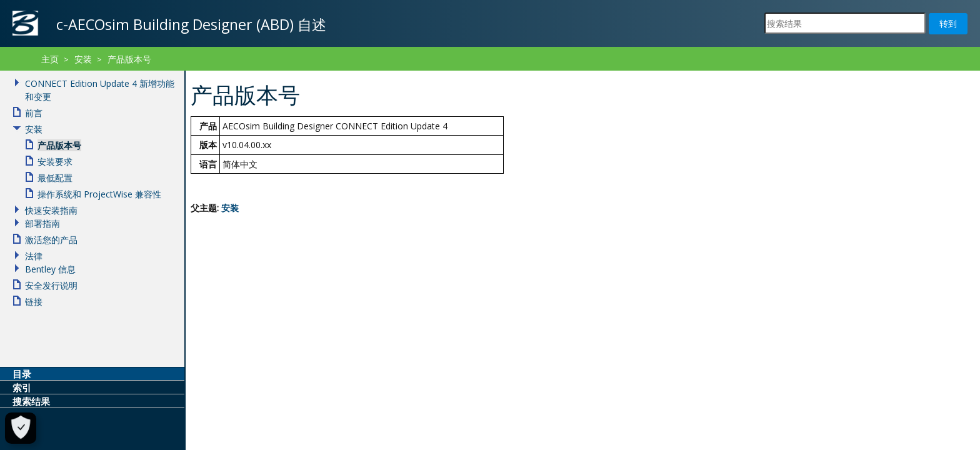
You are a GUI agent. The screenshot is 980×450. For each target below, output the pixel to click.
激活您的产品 (51, 240)
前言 (34, 113)
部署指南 (42, 223)
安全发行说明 (51, 285)
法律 (34, 256)
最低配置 (55, 178)
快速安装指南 (51, 210)
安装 (230, 208)
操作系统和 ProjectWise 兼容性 (99, 194)
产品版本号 (129, 59)
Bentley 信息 (50, 269)
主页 (50, 59)
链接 (34, 302)
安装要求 (55, 162)
